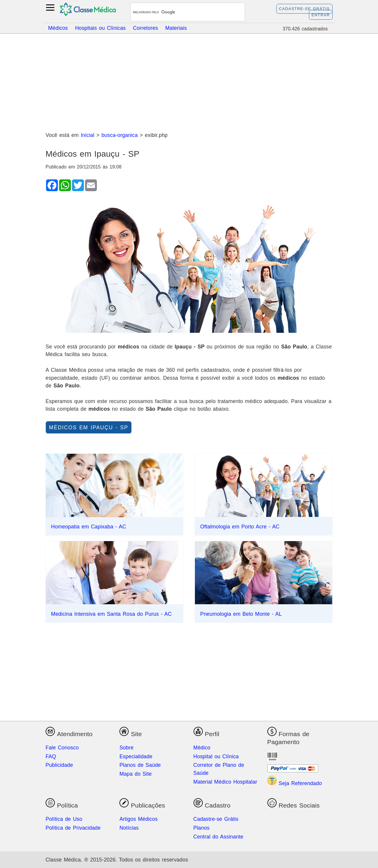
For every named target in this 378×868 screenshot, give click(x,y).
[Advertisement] (189, 81)
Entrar (321, 15)
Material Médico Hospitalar (225, 782)
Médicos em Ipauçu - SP (89, 428)
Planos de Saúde (140, 765)
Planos (202, 828)
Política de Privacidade (73, 828)
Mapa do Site (135, 774)
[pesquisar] (181, 12)
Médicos (58, 28)
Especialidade (136, 756)
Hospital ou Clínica (216, 756)
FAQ (51, 756)
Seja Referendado (295, 783)
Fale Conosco (62, 748)
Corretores (145, 28)
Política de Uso (64, 819)
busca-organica (120, 135)
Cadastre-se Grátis (304, 9)
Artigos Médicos (139, 819)
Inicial (87, 135)
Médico (202, 748)
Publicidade (59, 765)
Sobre (126, 748)
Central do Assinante (218, 837)
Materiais (176, 28)
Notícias (129, 828)
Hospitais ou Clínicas (100, 28)
